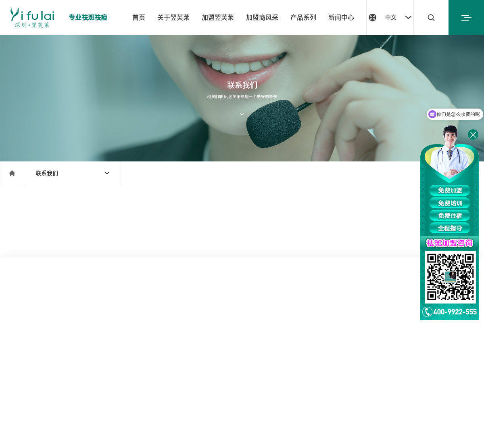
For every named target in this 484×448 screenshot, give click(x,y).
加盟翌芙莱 (218, 17)
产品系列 (303, 17)
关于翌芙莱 (173, 17)
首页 (139, 17)
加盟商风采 (262, 17)
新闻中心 (341, 17)
